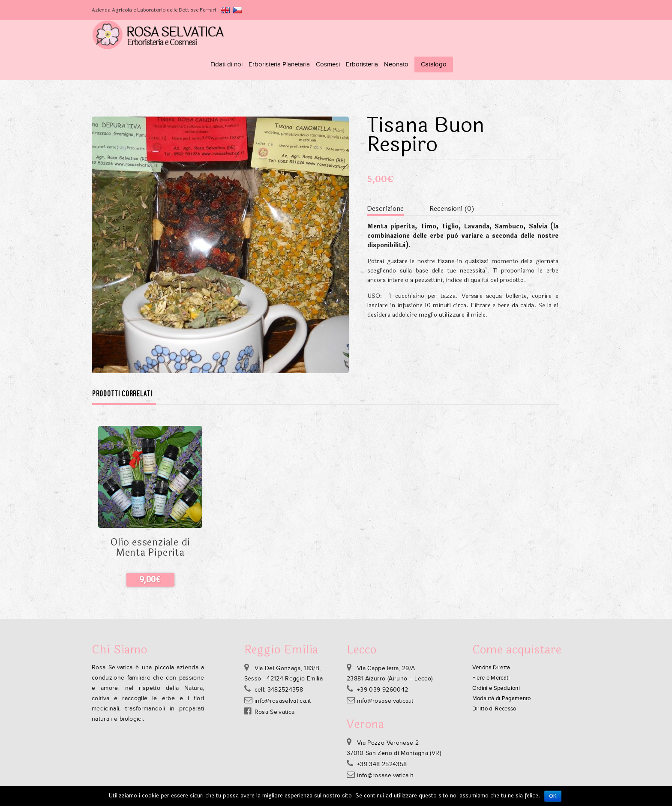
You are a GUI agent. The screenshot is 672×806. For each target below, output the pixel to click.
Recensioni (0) (452, 178)
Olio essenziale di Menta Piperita (150, 518)
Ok (553, 796)
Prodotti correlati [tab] (123, 364)
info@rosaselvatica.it (283, 671)
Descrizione (385, 178)
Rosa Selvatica (275, 682)
